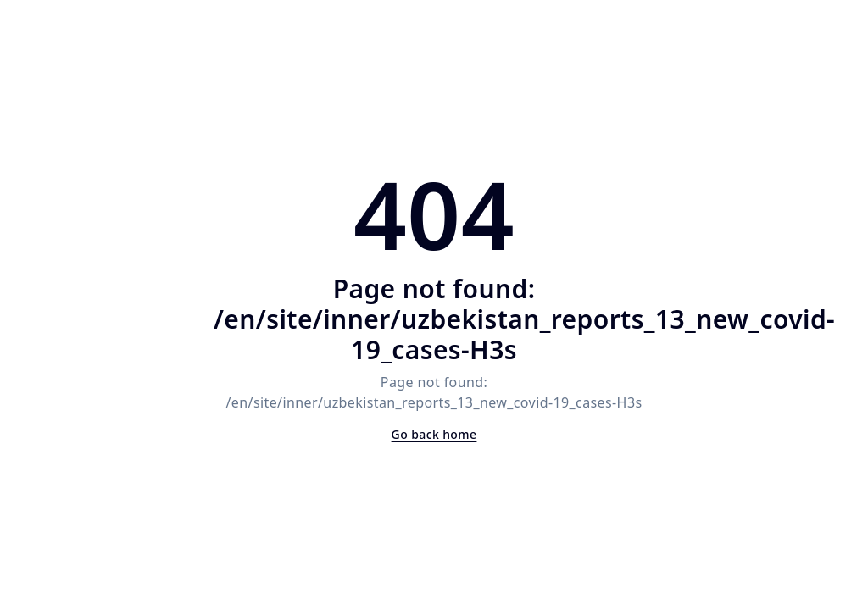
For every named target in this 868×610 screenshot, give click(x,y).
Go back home (434, 434)
